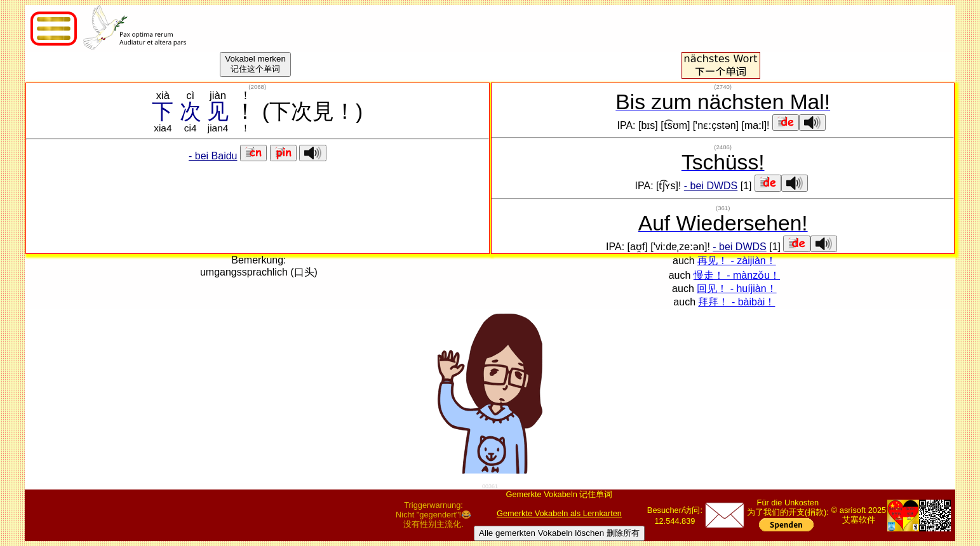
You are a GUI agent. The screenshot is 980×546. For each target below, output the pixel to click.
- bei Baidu (213, 156)
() (257, 87)
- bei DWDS (711, 186)
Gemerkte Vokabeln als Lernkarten (559, 513)
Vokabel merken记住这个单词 (255, 64)
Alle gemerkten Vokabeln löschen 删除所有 (559, 533)
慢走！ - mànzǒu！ (737, 275)
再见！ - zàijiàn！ (737, 261)
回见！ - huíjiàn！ (736, 289)
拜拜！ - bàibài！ (736, 302)
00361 (490, 486)
